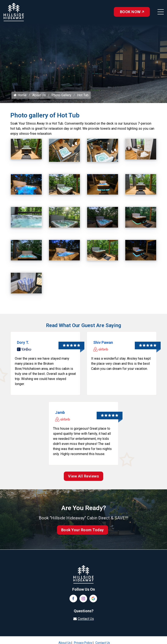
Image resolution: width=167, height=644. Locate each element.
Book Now (132, 12)
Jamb (60, 412)
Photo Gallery (61, 95)
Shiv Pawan (103, 342)
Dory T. (23, 342)
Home (20, 95)
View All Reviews (83, 476)
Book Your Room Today (83, 530)
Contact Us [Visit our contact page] (86, 619)
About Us (39, 95)
